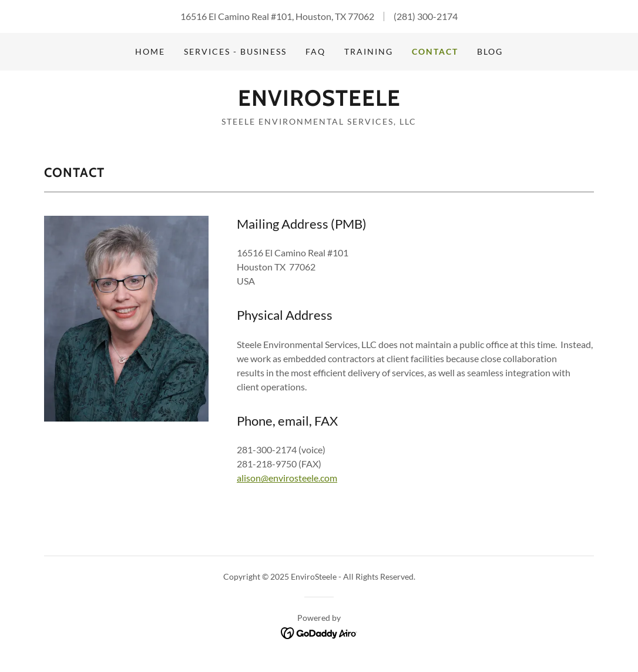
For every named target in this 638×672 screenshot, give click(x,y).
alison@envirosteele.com (287, 478)
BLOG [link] (490, 51)
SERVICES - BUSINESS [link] (235, 51)
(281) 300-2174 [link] (426, 16)
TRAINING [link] (369, 51)
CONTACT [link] (435, 51)
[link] (319, 102)
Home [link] (150, 51)
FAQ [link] (315, 51)
